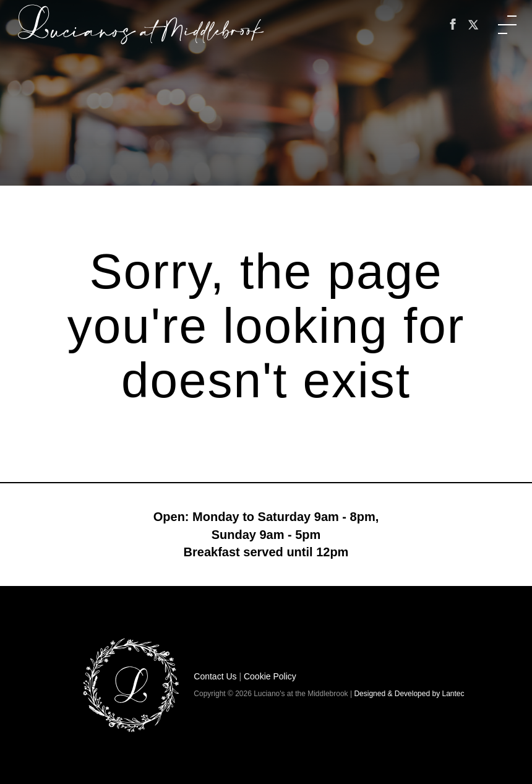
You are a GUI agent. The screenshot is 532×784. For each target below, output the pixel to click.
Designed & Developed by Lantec (409, 694)
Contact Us (215, 676)
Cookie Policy (270, 676)
